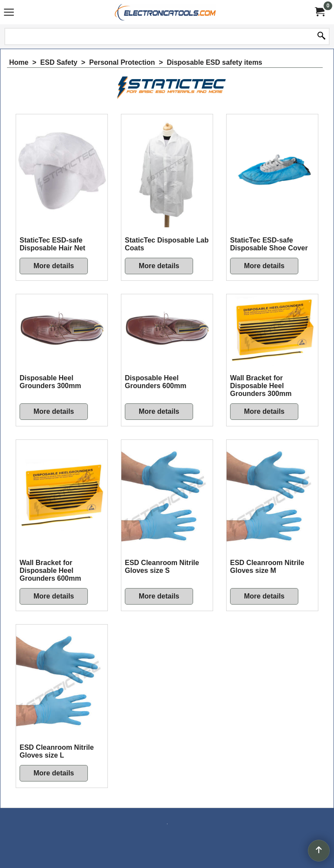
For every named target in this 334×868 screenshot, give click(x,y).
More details (54, 266)
